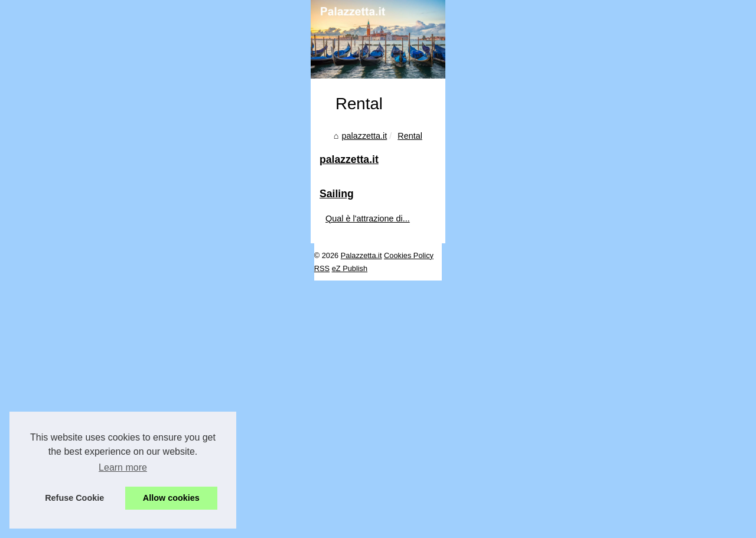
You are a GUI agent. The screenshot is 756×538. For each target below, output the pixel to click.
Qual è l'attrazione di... (612, 488)
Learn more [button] (123, 467)
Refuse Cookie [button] (74, 498)
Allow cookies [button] (171, 498)
